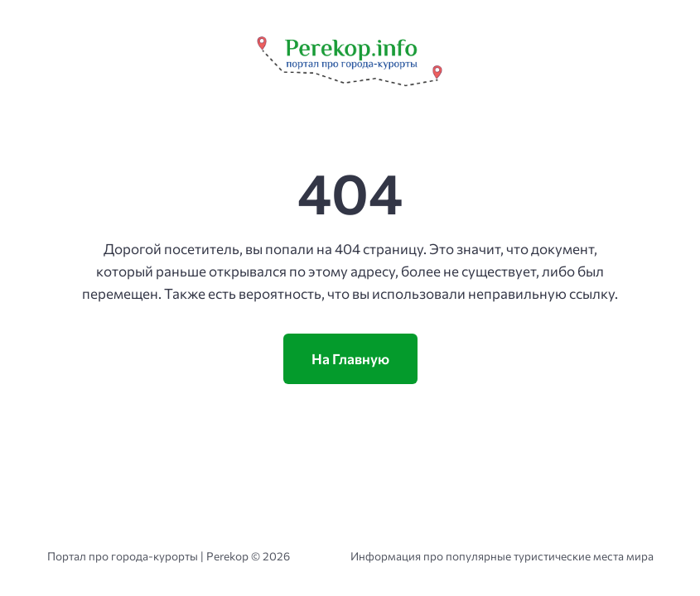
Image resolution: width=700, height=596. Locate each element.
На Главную (350, 359)
